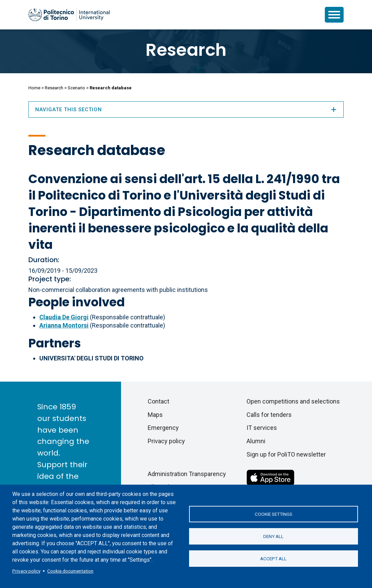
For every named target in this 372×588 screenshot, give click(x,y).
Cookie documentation (70, 571)
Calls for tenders (269, 415)
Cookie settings (274, 514)
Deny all (273, 536)
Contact (158, 401)
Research (186, 50)
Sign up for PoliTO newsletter (286, 454)
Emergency (163, 428)
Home (34, 88)
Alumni (256, 441)
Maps (155, 415)
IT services (262, 428)
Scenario (76, 88)
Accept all (273, 559)
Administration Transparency (187, 474)
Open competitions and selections (293, 401)
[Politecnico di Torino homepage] (69, 15)
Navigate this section (186, 110)
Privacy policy (26, 571)
